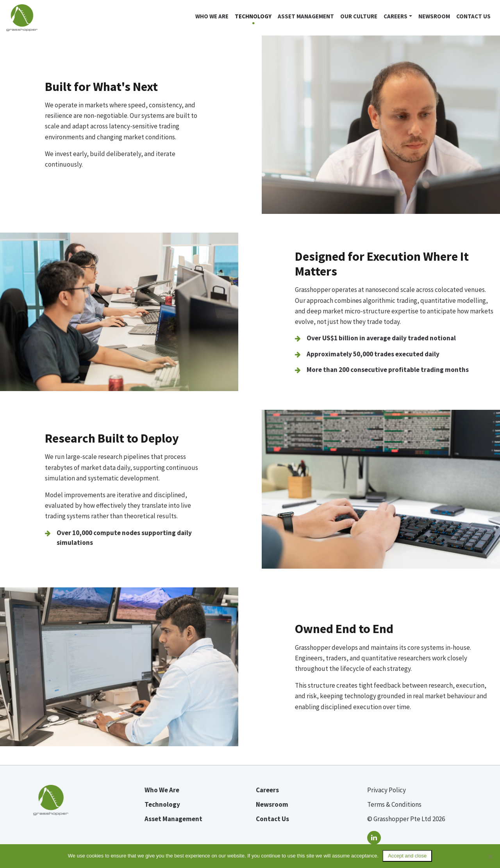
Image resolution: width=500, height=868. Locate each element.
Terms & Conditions (394, 804)
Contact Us (473, 16)
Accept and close (407, 856)
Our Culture (359, 16)
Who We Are (162, 790)
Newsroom (434, 16)
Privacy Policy (387, 790)
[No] (490, 856)
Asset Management (306, 16)
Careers (396, 16)
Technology (253, 16)
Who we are (212, 16)
